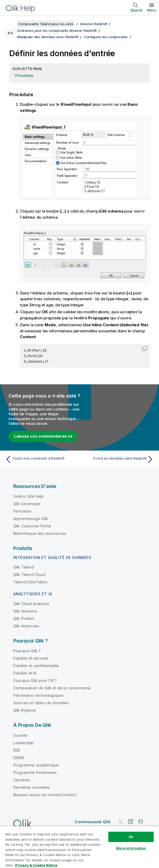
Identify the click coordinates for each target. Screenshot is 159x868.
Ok (131, 837)
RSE (17, 750)
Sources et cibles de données (41, 703)
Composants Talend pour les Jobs (46, 24)
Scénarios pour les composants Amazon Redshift (57, 30)
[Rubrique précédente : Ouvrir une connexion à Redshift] (41, 459)
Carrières (22, 780)
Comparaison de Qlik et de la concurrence (52, 688)
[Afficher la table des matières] (11, 24)
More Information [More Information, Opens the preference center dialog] (131, 848)
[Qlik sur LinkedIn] (131, 821)
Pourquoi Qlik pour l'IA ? (35, 680)
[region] (79, 847)
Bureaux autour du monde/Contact (45, 795)
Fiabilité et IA (25, 673)
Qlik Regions (25, 710)
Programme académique (36, 765)
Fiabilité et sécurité (31, 658)
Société (20, 735)
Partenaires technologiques (38, 695)
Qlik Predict (24, 618)
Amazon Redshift (94, 24)
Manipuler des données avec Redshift (48, 37)
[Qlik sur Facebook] (141, 821)
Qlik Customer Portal (32, 526)
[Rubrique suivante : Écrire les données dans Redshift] (118, 459)
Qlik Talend (23, 567)
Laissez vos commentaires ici (43, 436)
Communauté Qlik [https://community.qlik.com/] (93, 822)
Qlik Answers (25, 611)
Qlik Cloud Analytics (31, 604)
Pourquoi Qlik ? (27, 651)
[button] (145, 349)
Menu (152, 10)
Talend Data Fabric (30, 582)
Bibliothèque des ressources (40, 533)
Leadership (24, 743)
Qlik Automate (26, 626)
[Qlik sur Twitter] (121, 821)
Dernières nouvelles (32, 787)
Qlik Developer (27, 504)
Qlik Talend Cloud (29, 574)
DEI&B (19, 758)
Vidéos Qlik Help (29, 496)
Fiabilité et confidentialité (36, 666)
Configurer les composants (106, 37)
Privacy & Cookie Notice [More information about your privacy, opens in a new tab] (36, 865)
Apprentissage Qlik (31, 519)
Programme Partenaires (35, 772)
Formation (22, 511)
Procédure (24, 75)
